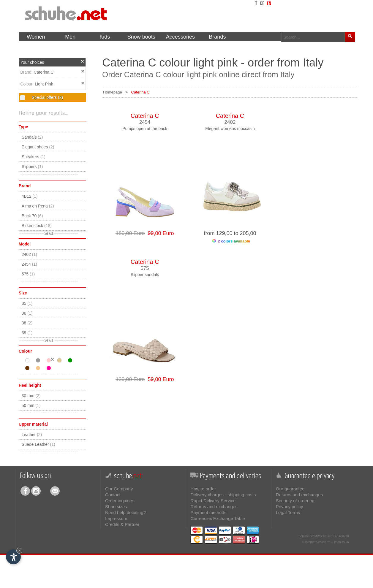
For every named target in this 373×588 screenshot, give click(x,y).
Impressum (116, 518)
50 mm (31, 405)
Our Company (119, 489)
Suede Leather (38, 444)
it (256, 4)
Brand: (27, 72)
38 (27, 323)
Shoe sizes (116, 507)
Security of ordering (295, 501)
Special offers (47, 97)
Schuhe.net (306, 536)
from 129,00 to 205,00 (230, 233)
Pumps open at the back (145, 129)
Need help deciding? (125, 512)
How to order (203, 489)
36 (27, 313)
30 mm (31, 396)
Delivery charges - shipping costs (223, 495)
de (262, 4)
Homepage (113, 92)
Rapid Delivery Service (213, 501)
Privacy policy (290, 507)
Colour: (27, 84)
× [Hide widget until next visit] (19, 550)
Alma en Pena (38, 206)
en (269, 4)
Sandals (32, 137)
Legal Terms (288, 512)
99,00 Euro (159, 233)
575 (28, 274)
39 (27, 333)
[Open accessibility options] (13, 557)
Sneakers (34, 157)
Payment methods (208, 512)
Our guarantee (290, 489)
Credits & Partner (122, 524)
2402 (29, 254)
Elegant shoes (38, 147)
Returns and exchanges (214, 507)
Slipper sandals (145, 275)
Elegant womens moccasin (230, 129)
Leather (32, 435)
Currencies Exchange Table (218, 518)
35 (27, 303)
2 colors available (231, 241)
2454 (29, 264)
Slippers (32, 167)
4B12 (30, 196)
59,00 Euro (159, 379)
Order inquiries (120, 501)
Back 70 (32, 216)
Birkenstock (37, 226)
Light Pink (44, 84)
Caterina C (44, 72)
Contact (113, 495)
